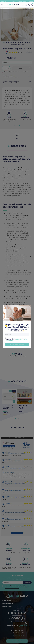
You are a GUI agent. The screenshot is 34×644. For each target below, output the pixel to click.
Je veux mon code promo (17, 340)
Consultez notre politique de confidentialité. (17, 336)
